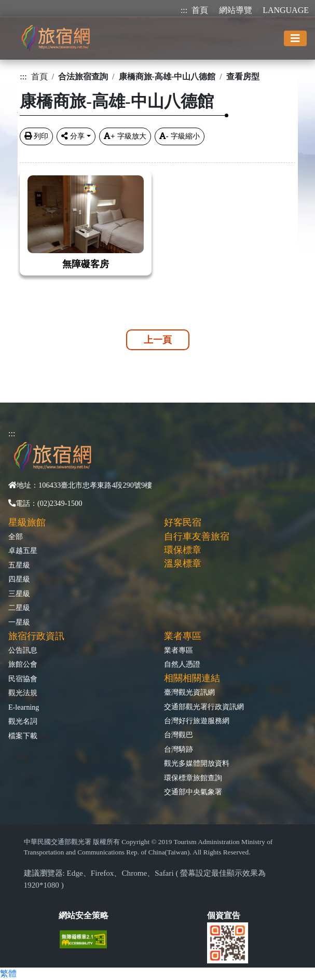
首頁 (200, 10)
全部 (16, 536)
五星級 (19, 565)
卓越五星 (23, 550)
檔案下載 (23, 736)
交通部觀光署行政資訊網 (204, 707)
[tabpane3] (157, 217)
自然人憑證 (182, 664)
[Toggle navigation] (295, 38)
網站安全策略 (84, 915)
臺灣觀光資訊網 (189, 692)
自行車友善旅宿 (197, 536)
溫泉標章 (183, 563)
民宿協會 (23, 679)
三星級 (19, 593)
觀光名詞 (23, 721)
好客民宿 (183, 522)
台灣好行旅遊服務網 (197, 721)
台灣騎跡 (179, 749)
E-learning (24, 707)
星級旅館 (27, 522)
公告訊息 (23, 650)
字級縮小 (180, 136)
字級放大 (125, 136)
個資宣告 (224, 915)
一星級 (19, 622)
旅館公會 (23, 664)
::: (184, 10)
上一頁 (158, 340)
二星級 (19, 608)
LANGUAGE (286, 10)
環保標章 (183, 550)
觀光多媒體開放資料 (197, 763)
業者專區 (179, 650)
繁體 (8, 974)
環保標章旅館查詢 (193, 778)
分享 (73, 136)
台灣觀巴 (179, 735)
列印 (36, 136)
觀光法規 (23, 693)
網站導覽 (236, 10)
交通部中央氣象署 (193, 792)
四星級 (19, 579)
